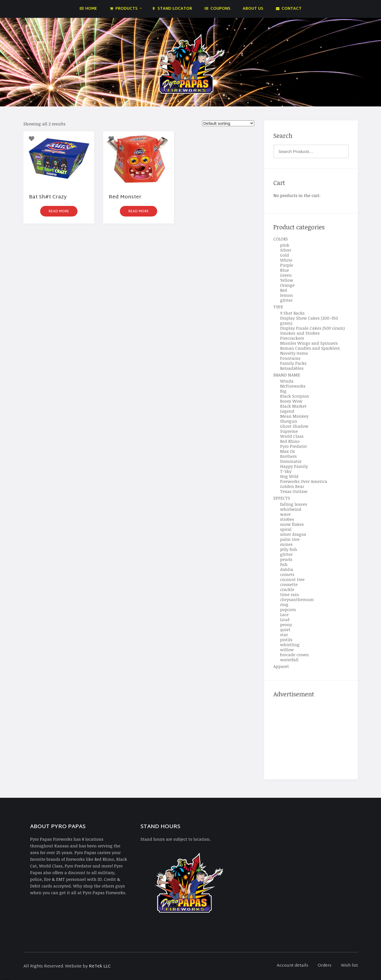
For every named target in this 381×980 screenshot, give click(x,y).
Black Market (293, 406)
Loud (285, 619)
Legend (287, 411)
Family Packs (293, 363)
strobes (287, 519)
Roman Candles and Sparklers (310, 348)
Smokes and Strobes (300, 333)
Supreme (289, 431)
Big (283, 391)
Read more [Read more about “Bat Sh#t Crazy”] (59, 211)
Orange (287, 285)
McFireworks (293, 386)
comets (287, 574)
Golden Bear (292, 486)
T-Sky (286, 471)
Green (286, 275)
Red (284, 290)
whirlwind (291, 509)
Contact (289, 9)
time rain (290, 594)
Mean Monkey (294, 416)
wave (285, 514)
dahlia (287, 569)
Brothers (288, 456)
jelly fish (289, 549)
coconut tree (292, 579)
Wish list (349, 966)
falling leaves (294, 504)
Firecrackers (292, 338)
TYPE (278, 307)
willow (287, 650)
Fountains (290, 358)
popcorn (288, 609)
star (284, 634)
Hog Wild (289, 476)
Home (88, 9)
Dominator (291, 461)
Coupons (217, 9)
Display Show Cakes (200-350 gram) (309, 320)
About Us (253, 9)
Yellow (287, 280)
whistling (290, 645)
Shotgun (289, 421)
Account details (293, 966)
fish (284, 564)
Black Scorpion (295, 396)
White (286, 260)
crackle (287, 589)
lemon (287, 295)
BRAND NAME (287, 375)
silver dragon (293, 534)
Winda (287, 381)
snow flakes (292, 524)
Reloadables (292, 368)
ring (284, 604)
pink (285, 245)
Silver (286, 250)
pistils (286, 639)
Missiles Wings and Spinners (309, 343)
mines (286, 544)
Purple (287, 265)
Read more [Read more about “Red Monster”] (139, 211)
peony (286, 624)
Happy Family (294, 466)
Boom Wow (291, 401)
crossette (289, 584)
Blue (285, 270)
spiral (286, 529)
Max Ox (287, 451)
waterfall (289, 660)
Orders (325, 966)
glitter (286, 300)
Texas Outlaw (294, 491)
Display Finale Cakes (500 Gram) (312, 328)
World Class (292, 436)
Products (123, 9)
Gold (285, 255)
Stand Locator (172, 9)
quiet (285, 629)
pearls (286, 559)
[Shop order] (228, 123)
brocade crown (294, 655)
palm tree (290, 539)
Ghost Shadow (294, 426)
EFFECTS (282, 498)
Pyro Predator (293, 446)
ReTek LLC (100, 966)
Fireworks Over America (304, 481)
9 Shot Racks (292, 313)
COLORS (281, 239)
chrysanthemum (297, 599)
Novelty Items (294, 353)
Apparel (281, 666)
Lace (284, 614)
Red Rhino (290, 441)
